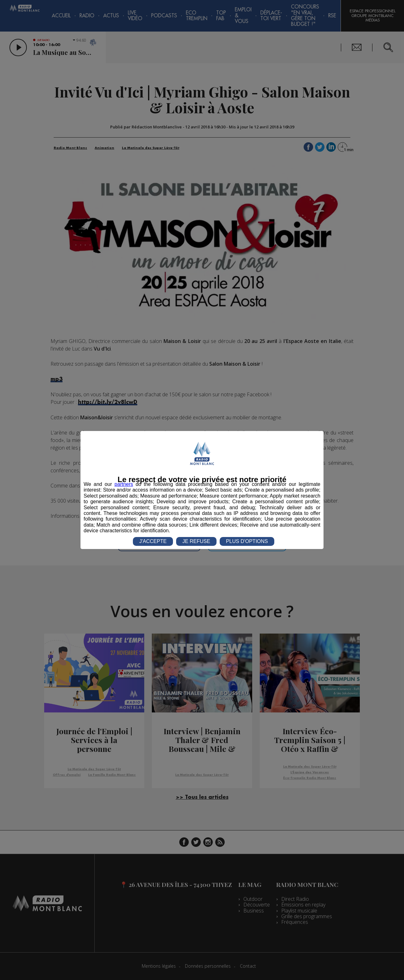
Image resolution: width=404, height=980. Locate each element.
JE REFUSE (196, 541)
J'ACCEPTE (153, 541)
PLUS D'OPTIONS (247, 541)
